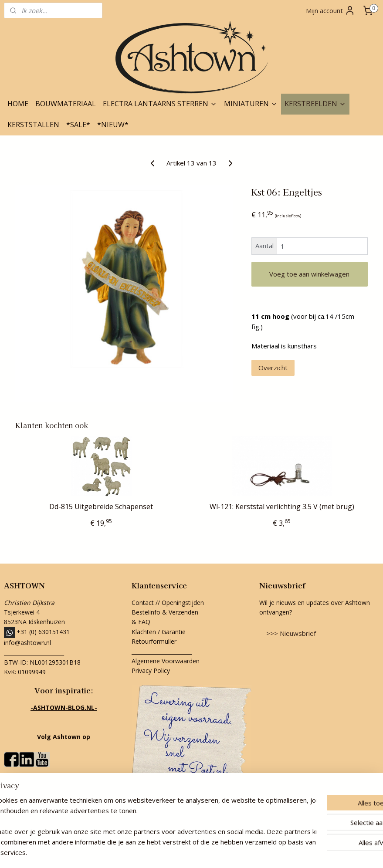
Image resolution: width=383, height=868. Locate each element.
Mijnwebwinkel (280, 852)
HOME (18, 104)
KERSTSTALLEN (33, 125)
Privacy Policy (151, 670)
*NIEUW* (113, 125)
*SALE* (78, 125)
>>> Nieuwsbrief (291, 633)
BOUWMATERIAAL (66, 104)
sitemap (152, 852)
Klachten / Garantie (159, 632)
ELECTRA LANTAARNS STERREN (160, 104)
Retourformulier (155, 641)
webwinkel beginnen (204, 852)
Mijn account (330, 10)
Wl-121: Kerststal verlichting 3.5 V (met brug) (282, 507)
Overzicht (273, 368)
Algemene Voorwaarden (166, 661)
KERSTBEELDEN (315, 104)
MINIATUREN (251, 104)
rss (171, 852)
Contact (143, 603)
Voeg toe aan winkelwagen (309, 274)
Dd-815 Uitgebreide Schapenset (101, 507)
